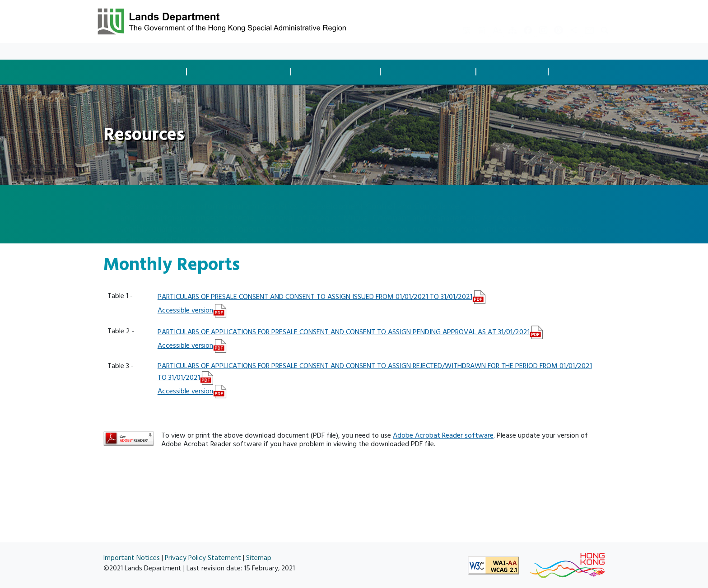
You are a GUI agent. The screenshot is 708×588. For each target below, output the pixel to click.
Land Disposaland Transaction (145, 72)
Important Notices (132, 558)
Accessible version (185, 310)
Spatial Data (589, 72)
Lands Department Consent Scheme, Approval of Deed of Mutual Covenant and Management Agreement (321, 209)
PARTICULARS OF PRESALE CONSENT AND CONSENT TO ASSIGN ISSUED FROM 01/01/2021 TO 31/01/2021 (315, 297)
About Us (219, 51)
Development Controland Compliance (241, 72)
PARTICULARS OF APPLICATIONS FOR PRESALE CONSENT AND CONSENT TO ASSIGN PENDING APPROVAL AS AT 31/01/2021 (344, 332)
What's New (141, 51)
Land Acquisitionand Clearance (338, 72)
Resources (182, 51)
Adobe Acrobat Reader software (443, 435)
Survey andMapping (515, 72)
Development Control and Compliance (385, 197)
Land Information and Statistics (237, 197)
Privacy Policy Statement (203, 558)
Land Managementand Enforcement (431, 72)
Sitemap (259, 558)
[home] (108, 198)
